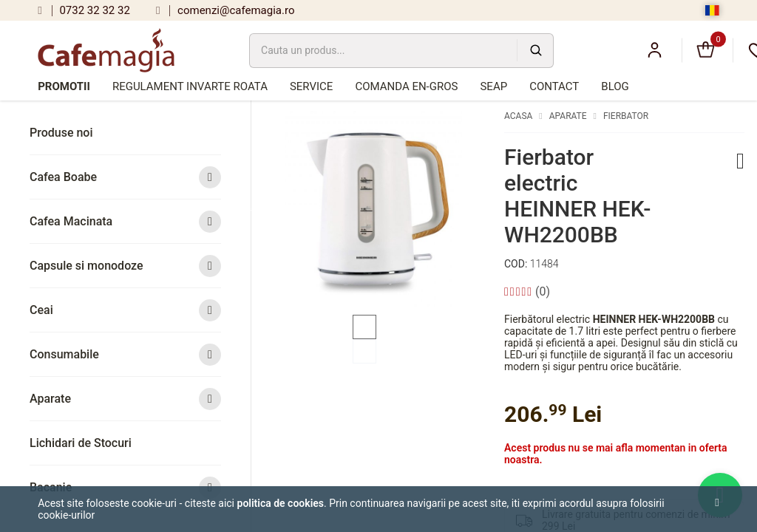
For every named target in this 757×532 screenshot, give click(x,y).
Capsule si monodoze (125, 266)
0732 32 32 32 (84, 10)
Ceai (125, 310)
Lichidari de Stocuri (81, 443)
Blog (615, 86)
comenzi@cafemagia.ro (225, 10)
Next (494, 209)
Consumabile (125, 354)
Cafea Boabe (125, 177)
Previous (253, 209)
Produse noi (61, 133)
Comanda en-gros (406, 86)
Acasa (518, 116)
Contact (554, 86)
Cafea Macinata (125, 221)
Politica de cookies (281, 503)
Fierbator (626, 116)
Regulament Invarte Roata (190, 86)
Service (311, 86)
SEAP (493, 86)
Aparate (125, 399)
